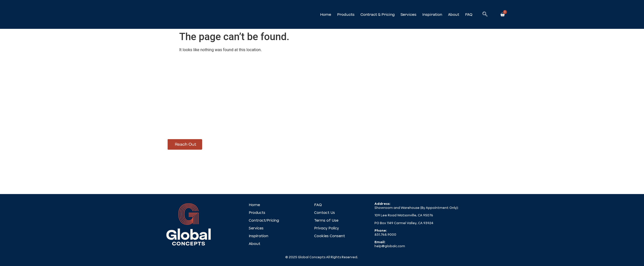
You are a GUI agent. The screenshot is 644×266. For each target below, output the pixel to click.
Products (346, 15)
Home (326, 15)
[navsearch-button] (485, 15)
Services (408, 15)
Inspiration (432, 15)
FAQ (469, 15)
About (454, 15)
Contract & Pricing (377, 15)
